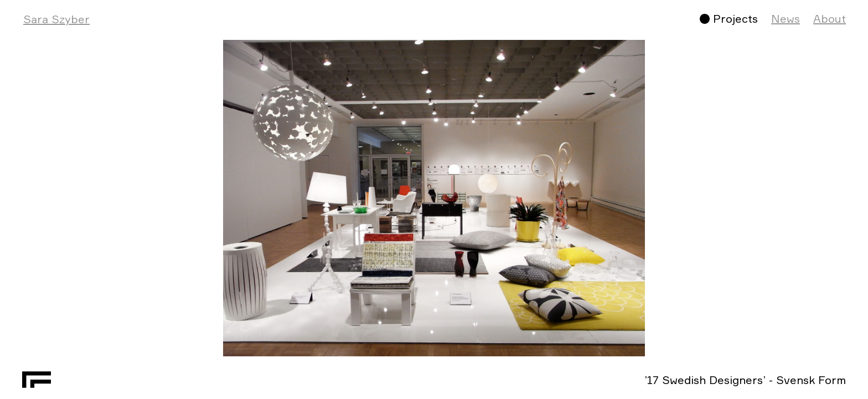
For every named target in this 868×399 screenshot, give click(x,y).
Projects (735, 19)
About (830, 19)
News (786, 19)
